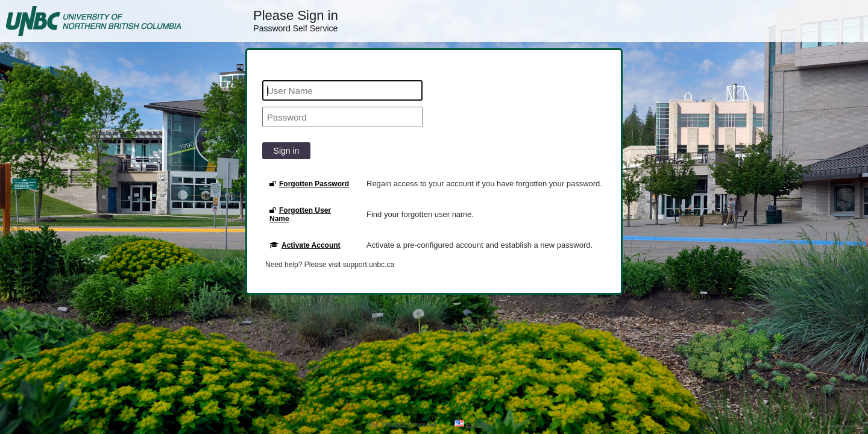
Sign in (287, 151)
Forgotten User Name (300, 215)
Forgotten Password (309, 184)
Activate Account (305, 245)
